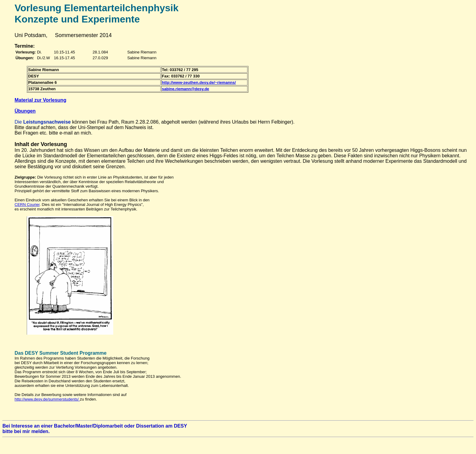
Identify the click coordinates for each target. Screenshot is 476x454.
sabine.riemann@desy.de (185, 89)
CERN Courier (27, 205)
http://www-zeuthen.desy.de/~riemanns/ (199, 82)
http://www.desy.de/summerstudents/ (47, 399)
